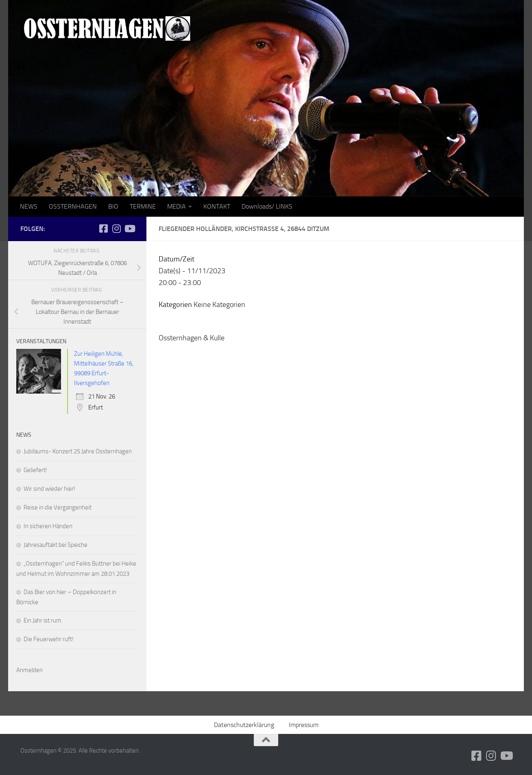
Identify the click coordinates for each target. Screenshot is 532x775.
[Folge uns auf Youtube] (129, 229)
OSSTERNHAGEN (73, 206)
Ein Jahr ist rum (43, 620)
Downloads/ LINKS (267, 206)
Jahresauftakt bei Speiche (56, 545)
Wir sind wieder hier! (49, 489)
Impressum (304, 725)
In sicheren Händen (48, 526)
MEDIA (177, 206)
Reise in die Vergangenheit (58, 507)
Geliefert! (35, 470)
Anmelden (29, 670)
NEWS (29, 206)
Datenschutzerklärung (244, 725)
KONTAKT (217, 206)
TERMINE (143, 206)
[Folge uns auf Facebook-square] (103, 229)
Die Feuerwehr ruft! (49, 639)
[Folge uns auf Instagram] (116, 229)
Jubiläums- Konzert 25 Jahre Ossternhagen (78, 451)
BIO (113, 206)
